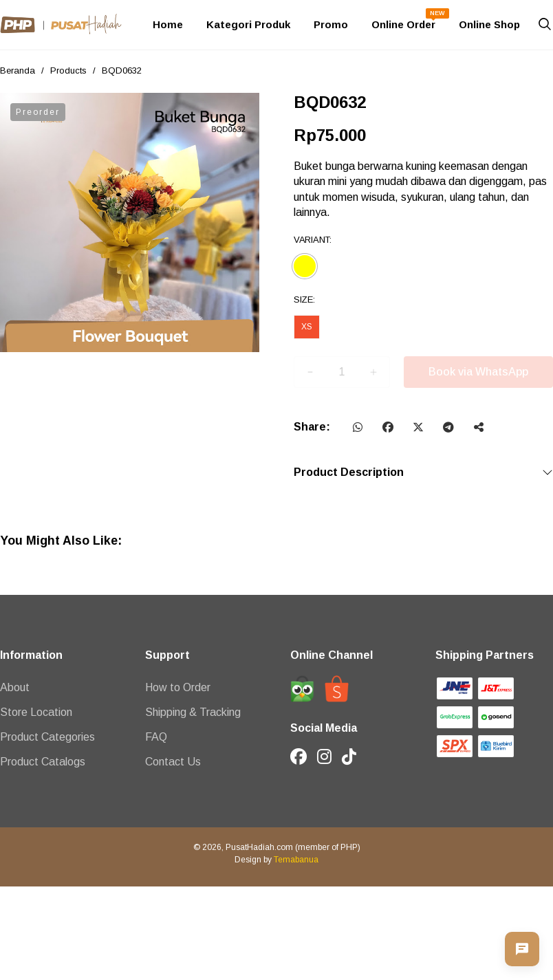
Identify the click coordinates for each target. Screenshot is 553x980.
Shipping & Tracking (193, 712)
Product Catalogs (43, 762)
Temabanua (296, 860)
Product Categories (47, 737)
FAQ (156, 737)
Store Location (36, 712)
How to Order (178, 687)
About (15, 687)
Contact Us (173, 762)
